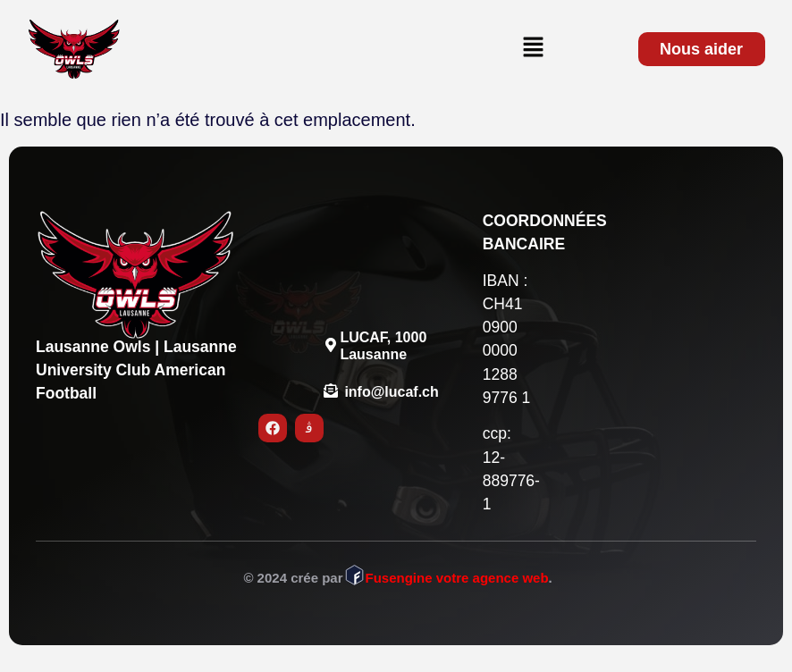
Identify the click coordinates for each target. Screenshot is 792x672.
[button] (533, 48)
